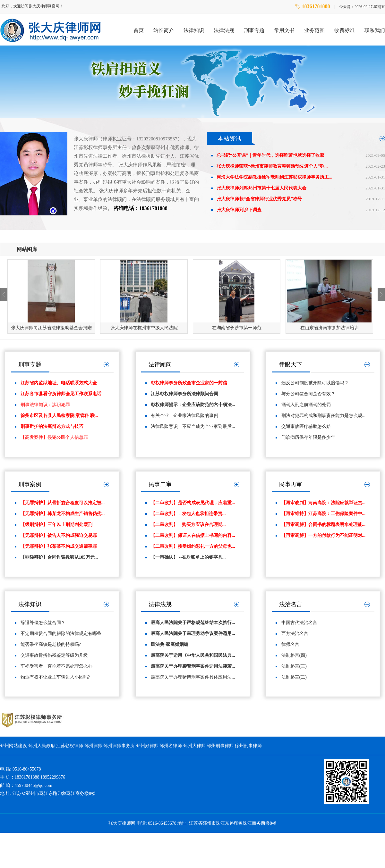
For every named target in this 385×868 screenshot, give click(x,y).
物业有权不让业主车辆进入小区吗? (55, 677)
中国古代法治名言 (299, 623)
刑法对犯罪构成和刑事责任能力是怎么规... (324, 416)
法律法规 (224, 30)
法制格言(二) (294, 677)
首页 (139, 30)
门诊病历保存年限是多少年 (308, 437)
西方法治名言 (295, 634)
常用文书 (284, 30)
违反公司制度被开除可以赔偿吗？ (315, 383)
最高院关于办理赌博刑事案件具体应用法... (193, 677)
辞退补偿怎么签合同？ (43, 623)
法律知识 (194, 30)
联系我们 (375, 30)
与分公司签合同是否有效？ (308, 394)
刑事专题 (254, 30)
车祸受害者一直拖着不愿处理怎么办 (56, 666)
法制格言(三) (294, 666)
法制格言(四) (294, 655)
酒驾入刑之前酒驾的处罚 (306, 405)
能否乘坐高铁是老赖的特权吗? (51, 644)
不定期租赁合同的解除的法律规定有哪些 (61, 634)
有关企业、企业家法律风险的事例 (184, 416)
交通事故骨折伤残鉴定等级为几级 (54, 655)
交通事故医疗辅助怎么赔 (306, 426)
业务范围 (314, 30)
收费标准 (345, 30)
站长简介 (164, 30)
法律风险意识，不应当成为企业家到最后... (193, 426)
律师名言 (290, 644)
